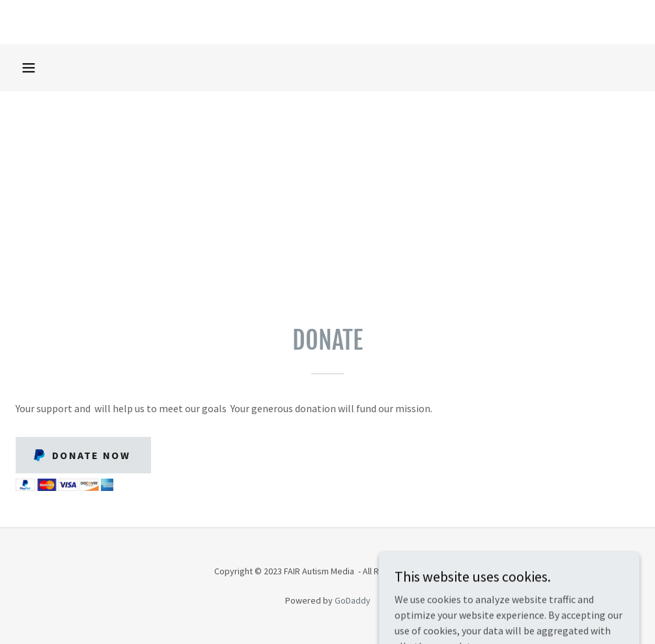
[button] (29, 68)
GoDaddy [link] (353, 600)
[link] (327, 22)
